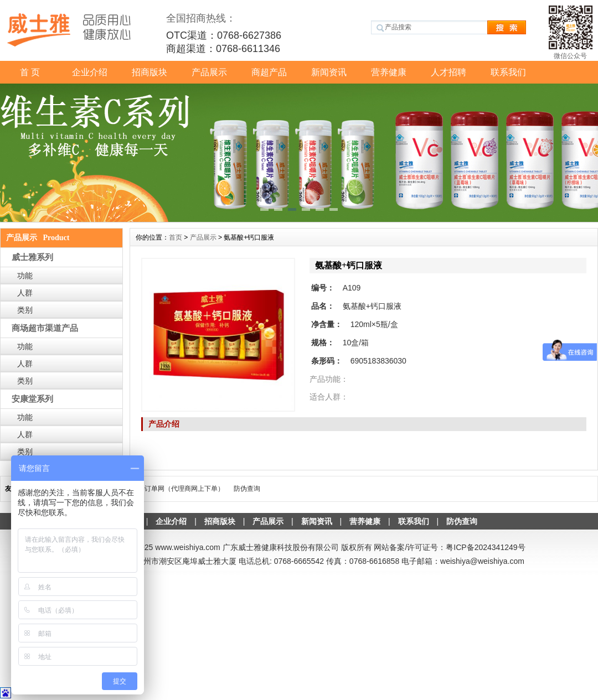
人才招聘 (448, 72)
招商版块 (149, 72)
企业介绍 (90, 72)
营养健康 (389, 72)
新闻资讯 (329, 72)
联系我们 (508, 72)
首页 (176, 237)
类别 (25, 310)
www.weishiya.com (187, 547)
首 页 (30, 72)
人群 (25, 293)
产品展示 (209, 72)
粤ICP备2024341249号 (485, 547)
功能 (25, 276)
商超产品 (269, 72)
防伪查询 (247, 489)
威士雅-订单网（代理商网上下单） (173, 489)
